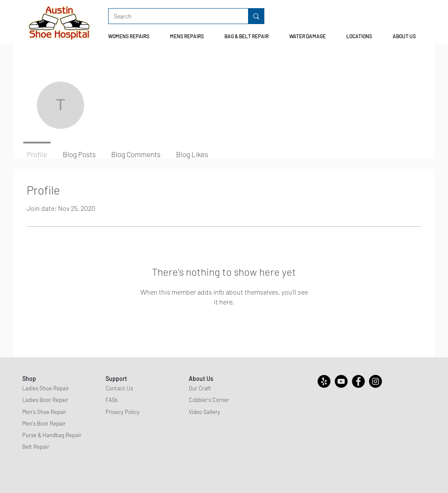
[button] (132, 36)
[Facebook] (358, 381)
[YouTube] (341, 381)
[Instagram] (375, 381)
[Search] (172, 16)
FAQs (112, 400)
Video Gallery (204, 412)
